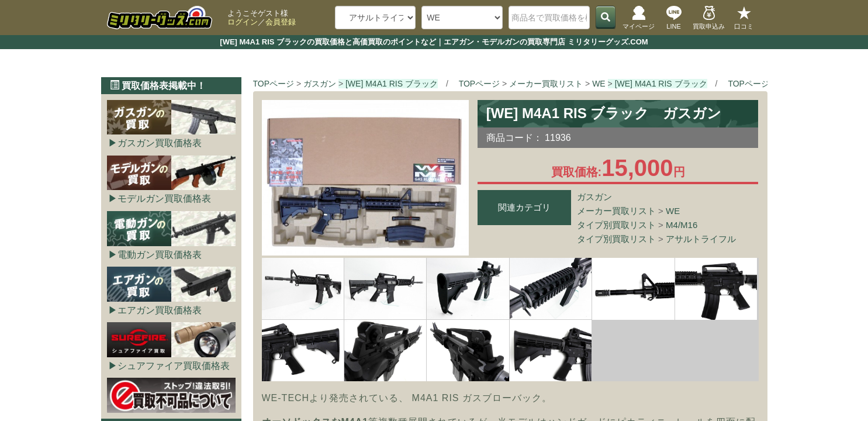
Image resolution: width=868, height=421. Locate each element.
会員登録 (281, 22)
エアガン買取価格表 (160, 310)
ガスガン (594, 197)
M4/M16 (682, 225)
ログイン (243, 22)
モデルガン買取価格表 (164, 199)
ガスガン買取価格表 (160, 143)
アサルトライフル (701, 239)
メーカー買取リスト (616, 211)
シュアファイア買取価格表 (174, 366)
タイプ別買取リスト (616, 225)
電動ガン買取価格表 (160, 255)
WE (673, 211)
